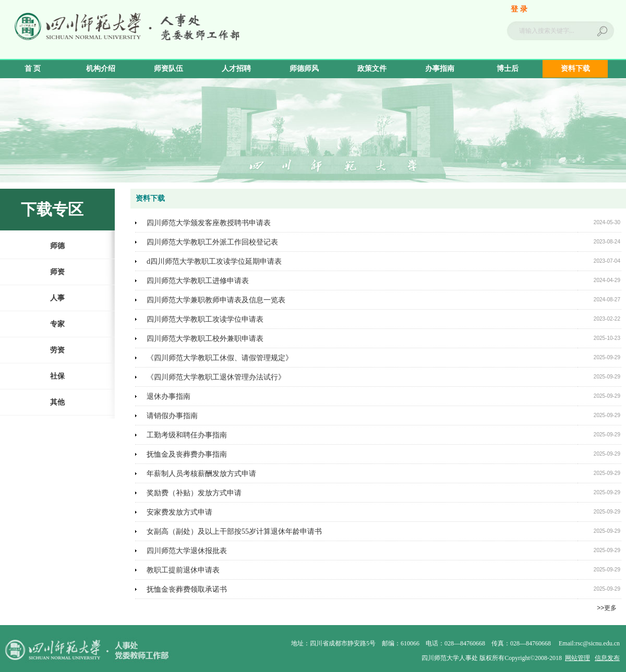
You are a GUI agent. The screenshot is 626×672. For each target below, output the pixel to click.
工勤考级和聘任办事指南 (187, 435)
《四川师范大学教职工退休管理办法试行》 (216, 377)
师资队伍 (168, 69)
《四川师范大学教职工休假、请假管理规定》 (220, 358)
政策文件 (372, 69)
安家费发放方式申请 (179, 512)
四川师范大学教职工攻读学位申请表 (205, 319)
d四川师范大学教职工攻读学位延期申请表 (214, 261)
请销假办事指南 (172, 416)
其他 (57, 402)
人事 (57, 298)
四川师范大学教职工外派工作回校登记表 (212, 242)
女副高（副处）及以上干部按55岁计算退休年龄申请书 (234, 532)
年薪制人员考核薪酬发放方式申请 (201, 474)
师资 (57, 272)
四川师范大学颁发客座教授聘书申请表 (209, 223)
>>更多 (607, 608)
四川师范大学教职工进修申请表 (198, 281)
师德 (57, 246)
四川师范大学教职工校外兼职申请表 (205, 339)
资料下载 (575, 69)
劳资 (57, 350)
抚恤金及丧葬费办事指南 (187, 454)
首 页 (33, 69)
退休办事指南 (168, 396)
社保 (57, 376)
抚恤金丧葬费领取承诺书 (187, 589)
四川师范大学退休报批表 (187, 551)
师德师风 (304, 69)
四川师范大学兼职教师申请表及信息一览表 (216, 300)
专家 (57, 324)
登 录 (519, 9)
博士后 (508, 69)
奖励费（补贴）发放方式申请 (194, 493)
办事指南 (440, 69)
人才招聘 (236, 69)
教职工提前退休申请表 (183, 570)
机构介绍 (101, 69)
